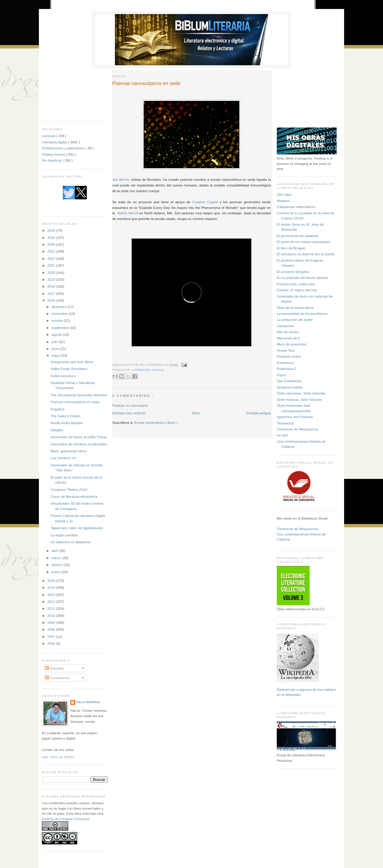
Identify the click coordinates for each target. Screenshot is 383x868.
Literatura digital (55, 142)
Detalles (57, 430)
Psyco (282, 375)
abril (55, 551)
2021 (52, 265)
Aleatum (283, 201)
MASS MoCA (128, 213)
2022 (52, 258)
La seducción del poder (295, 320)
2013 (52, 595)
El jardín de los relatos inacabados (304, 242)
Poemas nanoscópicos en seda (75, 402)
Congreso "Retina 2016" (69, 490)
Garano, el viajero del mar (297, 290)
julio (55, 342)
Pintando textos (289, 356)
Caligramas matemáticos (296, 207)
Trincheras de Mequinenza (297, 429)
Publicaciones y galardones (64, 148)
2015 (52, 581)
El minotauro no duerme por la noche (306, 254)
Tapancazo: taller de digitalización (77, 528)
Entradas (54, 668)
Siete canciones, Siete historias (301, 393)
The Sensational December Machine (79, 395)
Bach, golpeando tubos (69, 451)
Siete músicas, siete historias (299, 399)
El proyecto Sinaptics (293, 272)
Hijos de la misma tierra (295, 308)
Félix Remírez (88, 702)
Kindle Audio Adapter (67, 423)
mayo (56, 355)
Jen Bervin (121, 179)
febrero (57, 565)
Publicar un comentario (130, 405)
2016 (52, 300)
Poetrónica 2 (287, 369)
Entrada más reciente (129, 413)
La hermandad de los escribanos (302, 314)
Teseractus (285, 423)
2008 (52, 629)
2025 (52, 238)
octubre (58, 320)
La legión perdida (64, 535)
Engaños (57, 409)
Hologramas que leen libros (72, 362)
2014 (52, 587)
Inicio (196, 413)
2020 (52, 273)
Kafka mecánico (63, 376)
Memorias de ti (288, 338)
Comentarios (57, 678)
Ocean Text (286, 350)
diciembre (60, 307)
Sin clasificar (52, 160)
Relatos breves (54, 154)
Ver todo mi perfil (58, 757)
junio (56, 349)
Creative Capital (205, 202)
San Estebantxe (289, 381)
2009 (52, 622)
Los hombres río (63, 458)
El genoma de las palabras (297, 236)
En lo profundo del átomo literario (303, 278)
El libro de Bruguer (291, 248)
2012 (52, 601)
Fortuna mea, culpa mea (296, 284)
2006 (52, 643)
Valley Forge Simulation (69, 369)
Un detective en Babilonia (70, 542)
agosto (57, 334)
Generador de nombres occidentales (79, 444)
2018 (52, 286)
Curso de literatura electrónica (74, 496)
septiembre (61, 328)
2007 (52, 636)
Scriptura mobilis (290, 387)
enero (56, 572)
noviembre (60, 314)
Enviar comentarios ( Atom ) (156, 422)
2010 (52, 616)
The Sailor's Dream (66, 416)
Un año (282, 435)
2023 (52, 251)
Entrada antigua (258, 413)
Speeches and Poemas (295, 417)
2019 (52, 279)
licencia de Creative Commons (66, 819)
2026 (52, 230)
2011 (52, 608)
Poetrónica (285, 363)
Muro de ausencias (292, 344)
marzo (57, 558)
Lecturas (49, 136)
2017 (52, 293)
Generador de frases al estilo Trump (78, 437)
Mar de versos (288, 332)
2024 (52, 244)
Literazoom (285, 326)
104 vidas (284, 194)
